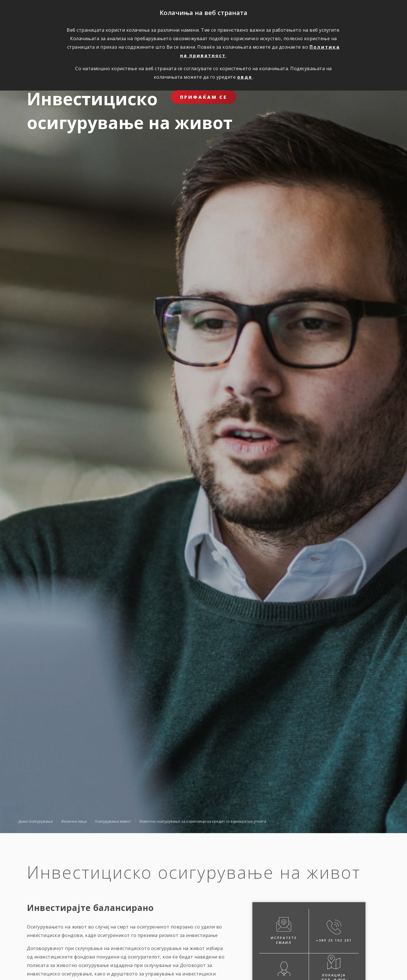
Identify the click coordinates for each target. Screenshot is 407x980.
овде (245, 77)
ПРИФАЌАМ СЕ (204, 97)
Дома (23, 821)
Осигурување (41, 821)
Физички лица (74, 821)
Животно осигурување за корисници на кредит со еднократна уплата (203, 821)
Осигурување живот (113, 821)
